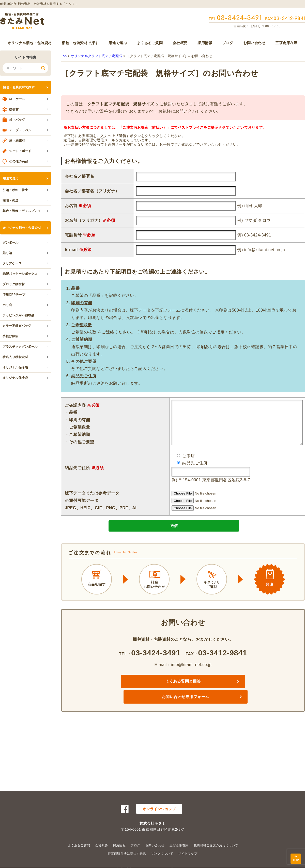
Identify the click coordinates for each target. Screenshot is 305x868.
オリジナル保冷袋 (15, 378)
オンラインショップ (159, 809)
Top (64, 56)
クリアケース (12, 263)
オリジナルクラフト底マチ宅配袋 (97, 56)
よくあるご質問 (150, 43)
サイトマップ (188, 854)
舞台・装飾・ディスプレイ (22, 211)
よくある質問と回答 (142, 692)
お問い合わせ (254, 43)
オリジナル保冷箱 (15, 367)
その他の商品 (19, 161)
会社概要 (180, 43)
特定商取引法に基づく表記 (127, 854)
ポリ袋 (7, 305)
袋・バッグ (17, 120)
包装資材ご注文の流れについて (216, 845)
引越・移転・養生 (15, 190)
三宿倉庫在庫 (286, 43)
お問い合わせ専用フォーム (224, 692)
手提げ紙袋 (11, 336)
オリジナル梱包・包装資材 (30, 43)
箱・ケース (17, 99)
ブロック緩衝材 (14, 284)
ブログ (228, 43)
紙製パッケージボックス (20, 274)
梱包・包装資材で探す (80, 43)
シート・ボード (20, 151)
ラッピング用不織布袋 (18, 315)
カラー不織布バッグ (17, 326)
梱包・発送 (11, 200)
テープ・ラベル (20, 130)
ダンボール (11, 243)
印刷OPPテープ (14, 295)
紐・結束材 (17, 141)
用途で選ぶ (118, 43)
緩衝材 (14, 109)
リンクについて (162, 854)
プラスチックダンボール (20, 347)
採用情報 (205, 43)
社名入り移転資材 (15, 357)
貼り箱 (7, 253)
